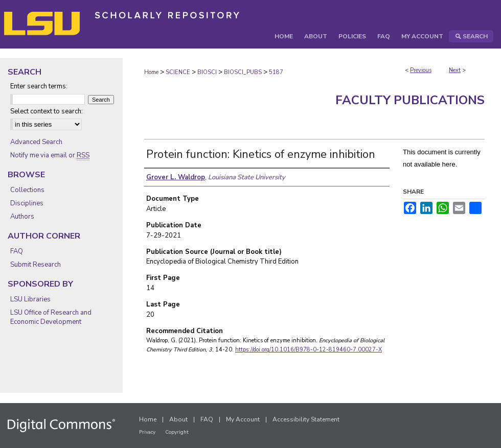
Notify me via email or (50, 155)
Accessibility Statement (306, 419)
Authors (22, 217)
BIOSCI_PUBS (243, 72)
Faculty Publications (410, 100)
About (178, 419)
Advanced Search (36, 142)
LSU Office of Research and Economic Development (51, 317)
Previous (421, 70)
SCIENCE (178, 72)
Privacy (147, 432)
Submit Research (36, 265)
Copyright (177, 432)
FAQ (17, 251)
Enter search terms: (39, 86)
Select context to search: (47, 111)
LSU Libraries (30, 299)
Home (151, 72)
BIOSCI (207, 72)
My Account (243, 419)
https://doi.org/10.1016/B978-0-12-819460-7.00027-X (309, 350)
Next (455, 70)
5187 (276, 72)
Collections (27, 190)
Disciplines (27, 203)
